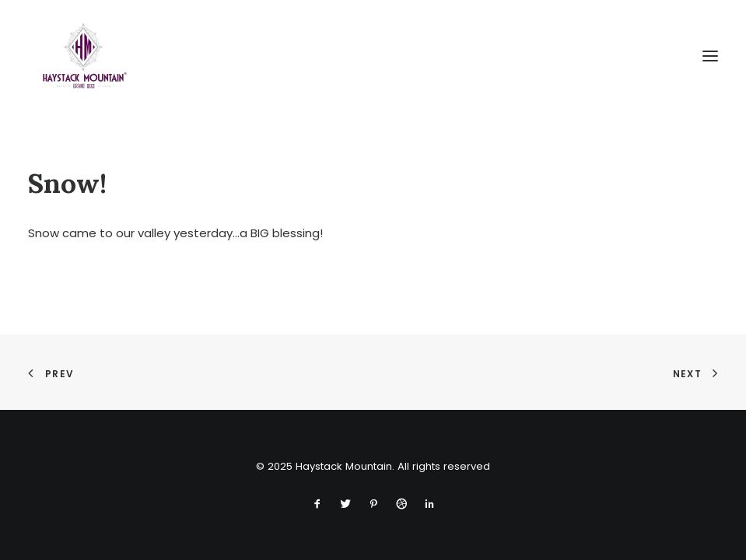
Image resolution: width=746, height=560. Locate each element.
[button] (710, 56)
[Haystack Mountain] (83, 56)
